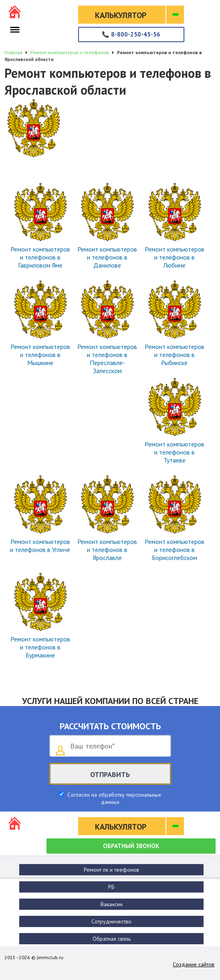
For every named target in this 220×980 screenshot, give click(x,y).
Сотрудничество (111, 921)
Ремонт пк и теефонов (111, 870)
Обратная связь (112, 939)
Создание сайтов (194, 964)
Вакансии (112, 904)
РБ (111, 887)
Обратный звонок (131, 846)
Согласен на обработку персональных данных (113, 798)
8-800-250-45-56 (131, 34)
